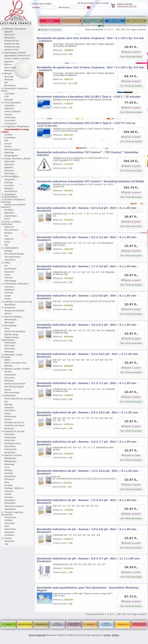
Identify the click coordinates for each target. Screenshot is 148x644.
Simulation (9, 479)
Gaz (6, 245)
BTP (6, 83)
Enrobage (9, 210)
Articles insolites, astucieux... (18, 59)
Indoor (7, 275)
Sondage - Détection (14, 488)
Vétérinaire (9, 541)
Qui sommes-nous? (71, 21)
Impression (10, 272)
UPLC (7, 526)
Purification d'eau (12, 444)
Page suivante (138, 30)
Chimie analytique (58, 624)
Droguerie (9, 180)
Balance (8, 65)
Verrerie (8, 538)
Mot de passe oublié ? (86, 3)
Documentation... (12, 176)
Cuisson (8, 147)
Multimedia (10, 346)
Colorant (8, 115)
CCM (7, 97)
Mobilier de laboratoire (15, 331)
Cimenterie (10, 106)
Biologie (8, 74)
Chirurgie (9, 100)
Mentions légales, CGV (93, 22)
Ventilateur (10, 532)
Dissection (9, 171)
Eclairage (9, 182)
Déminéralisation (12, 150)
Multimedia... (10, 349)
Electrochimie (11, 191)
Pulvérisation (10, 438)
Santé (9, 624)
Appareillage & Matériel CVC (18, 56)
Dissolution (10, 174)
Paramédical (10, 375)
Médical (8, 314)
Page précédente (94, 30)
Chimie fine (41, 624)
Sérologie (9, 473)
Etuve (7, 219)
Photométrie (10, 396)
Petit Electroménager (14, 387)
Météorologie (10, 320)
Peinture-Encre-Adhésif (15, 384)
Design (90, 624)
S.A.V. (7, 467)
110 (128, 30)
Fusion (7, 242)
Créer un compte (102, 3)
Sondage (9, 485)
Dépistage (9, 153)
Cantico (108, 635)
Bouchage (9, 77)
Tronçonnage (10, 517)
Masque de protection (15, 311)
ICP (6, 266)
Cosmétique (10, 138)
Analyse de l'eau (12, 44)
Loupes (8, 299)
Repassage (9, 464)
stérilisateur (10, 500)
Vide (6, 544)
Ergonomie (9, 213)
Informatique (10, 281)
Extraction (9, 227)
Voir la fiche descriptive (131, 57)
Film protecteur (11, 230)
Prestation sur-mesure (15, 425)
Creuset (8, 144)
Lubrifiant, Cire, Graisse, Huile (18, 302)
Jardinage (9, 293)
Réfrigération (10, 458)
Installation (10, 290)
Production (9, 429)
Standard (9, 497)
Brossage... (10, 80)
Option (8, 360)
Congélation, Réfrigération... (17, 127)
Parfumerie (10, 378)
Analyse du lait (11, 50)
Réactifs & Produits (13, 455)
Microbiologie (11, 326)
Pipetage (8, 405)
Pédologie (9, 381)
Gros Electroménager (14, 254)
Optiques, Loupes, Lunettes (17, 369)
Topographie (10, 509)
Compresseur (11, 124)
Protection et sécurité (14, 431)
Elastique (9, 188)
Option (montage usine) (15, 363)
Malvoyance (10, 308)
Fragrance (9, 239)
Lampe (8, 296)
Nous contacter (137, 21)
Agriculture (10, 35)
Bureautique (10, 86)
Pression (8, 419)
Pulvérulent (10, 440)
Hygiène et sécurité (107, 624)
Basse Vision (10, 68)
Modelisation (10, 343)
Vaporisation (10, 529)
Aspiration (9, 62)
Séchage (8, 470)
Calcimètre (9, 94)
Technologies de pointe (74, 624)
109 (123, 30)
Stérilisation (10, 503)
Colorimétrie (10, 118)
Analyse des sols (12, 47)
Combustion (10, 121)
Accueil (50, 21)
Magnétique (10, 305)
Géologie (9, 251)
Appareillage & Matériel (15, 53)
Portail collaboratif (37, 635)
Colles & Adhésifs (12, 112)
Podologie (9, 408)
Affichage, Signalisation (15, 29)
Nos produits (115, 21)
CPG (6, 141)
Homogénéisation (13, 257)
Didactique (9, 165)
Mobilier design (11, 335)
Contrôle (8, 135)
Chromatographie (13, 103)
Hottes (7, 263)
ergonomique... (11, 216)
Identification (11, 269)
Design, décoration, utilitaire (18, 159)
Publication (10, 434)
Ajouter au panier (131, 52)
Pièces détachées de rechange (19, 399)
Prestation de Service (14, 423)
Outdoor (8, 372)
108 (118, 30)
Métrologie (9, 323)
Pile (6, 402)
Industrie (9, 278)
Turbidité (8, 520)
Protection (123, 624)
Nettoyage (9, 352)
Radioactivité (10, 449)
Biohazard (9, 71)
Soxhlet (8, 494)
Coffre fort (9, 109)
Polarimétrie (10, 411)
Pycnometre (10, 446)
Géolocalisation (12, 248)
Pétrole (8, 390)
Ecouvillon (9, 186)
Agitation (9, 32)
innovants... (10, 287)
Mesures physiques (13, 317)
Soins (7, 482)
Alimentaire (10, 38)
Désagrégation (11, 156)
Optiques (9, 366)
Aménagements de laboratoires (139, 624)
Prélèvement (10, 417)
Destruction (10, 162)
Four (6, 236)
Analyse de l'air (12, 41)
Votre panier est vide (127, 6)
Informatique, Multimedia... (17, 284)
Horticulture (10, 260)
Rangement (10, 452)
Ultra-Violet (10, 523)
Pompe (8, 414)
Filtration (9, 233)
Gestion (116, 635)
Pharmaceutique (12, 393)
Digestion (9, 168)
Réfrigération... (11, 461)
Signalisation (10, 476)
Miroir (7, 329)
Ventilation (9, 535)
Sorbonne (9, 491)
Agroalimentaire (25, 624)
